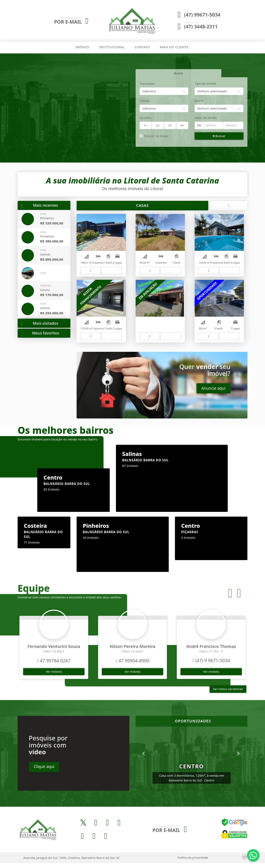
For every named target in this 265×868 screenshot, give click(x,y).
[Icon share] (83, 828)
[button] (230, 598)
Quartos (146, 117)
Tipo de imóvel (205, 83)
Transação (147, 83)
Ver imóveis (54, 676)
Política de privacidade (193, 863)
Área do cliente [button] (174, 47)
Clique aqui (44, 772)
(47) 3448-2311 (201, 27)
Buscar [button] (219, 136)
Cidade (145, 100)
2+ (158, 125)
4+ (182, 125)
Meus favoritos (40, 333)
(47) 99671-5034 (202, 15)
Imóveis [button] (82, 47)
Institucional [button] (112, 47)
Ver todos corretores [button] (228, 694)
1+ (146, 125)
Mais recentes (39, 205)
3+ (170, 125)
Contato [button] (142, 47)
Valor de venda (206, 117)
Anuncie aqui (213, 393)
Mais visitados (39, 323)
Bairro (199, 100)
